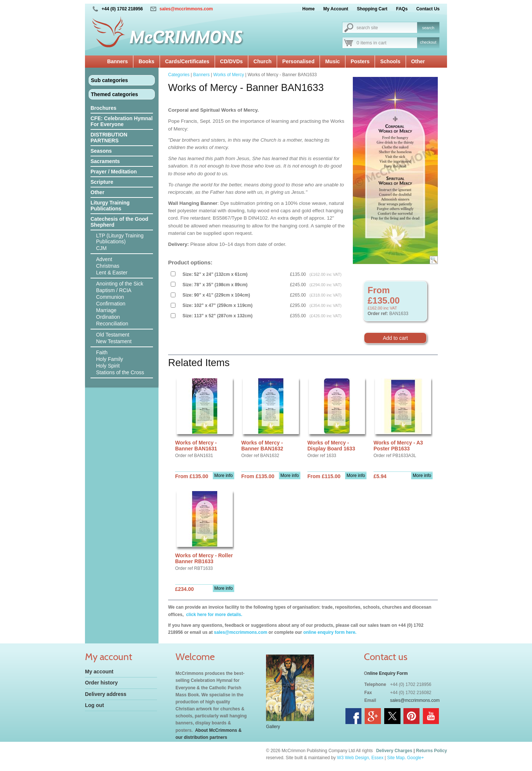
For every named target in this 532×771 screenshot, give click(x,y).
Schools (390, 61)
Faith (102, 352)
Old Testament (113, 335)
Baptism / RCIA (114, 290)
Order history (101, 683)
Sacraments (105, 161)
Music (332, 61)
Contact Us (428, 9)
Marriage (106, 310)
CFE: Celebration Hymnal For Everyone (122, 121)
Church (262, 61)
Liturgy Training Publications (110, 206)
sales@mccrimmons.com (186, 9)
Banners (117, 61)
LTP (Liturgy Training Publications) (120, 239)
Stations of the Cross (120, 372)
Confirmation (111, 304)
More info (224, 476)
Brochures (103, 108)
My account (99, 672)
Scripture (102, 182)
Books (146, 61)
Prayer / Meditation (114, 172)
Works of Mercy (229, 75)
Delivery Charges (394, 751)
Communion (110, 297)
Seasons (101, 151)
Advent (104, 259)
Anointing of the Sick (120, 284)
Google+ (416, 758)
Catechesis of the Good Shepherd (119, 222)
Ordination (108, 317)
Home (308, 9)
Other (418, 61)
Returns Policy (432, 751)
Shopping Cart (372, 9)
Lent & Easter (112, 273)
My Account (336, 9)
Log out (94, 705)
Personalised (298, 61)
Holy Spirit (108, 366)
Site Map (396, 758)
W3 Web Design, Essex (360, 758)
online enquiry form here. (330, 632)
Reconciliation (112, 324)
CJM (101, 248)
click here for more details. (213, 615)
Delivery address (106, 694)
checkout (428, 42)
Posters (360, 61)
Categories (179, 75)
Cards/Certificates (187, 61)
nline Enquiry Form (387, 673)
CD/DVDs (231, 61)
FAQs (402, 9)
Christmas (108, 266)
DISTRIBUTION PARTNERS (109, 138)
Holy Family (110, 359)
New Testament (114, 341)
